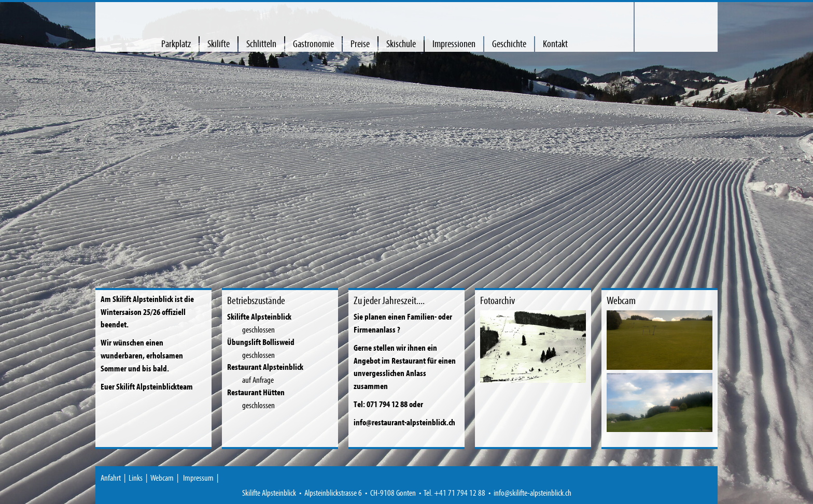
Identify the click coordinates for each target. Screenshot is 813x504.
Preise (360, 44)
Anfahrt (111, 477)
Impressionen (454, 44)
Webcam (162, 477)
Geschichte (509, 44)
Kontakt (555, 44)
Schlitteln (261, 44)
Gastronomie (313, 44)
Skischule (401, 44)
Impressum (198, 477)
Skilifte (219, 44)
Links (136, 477)
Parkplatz (176, 44)
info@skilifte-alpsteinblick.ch (532, 492)
